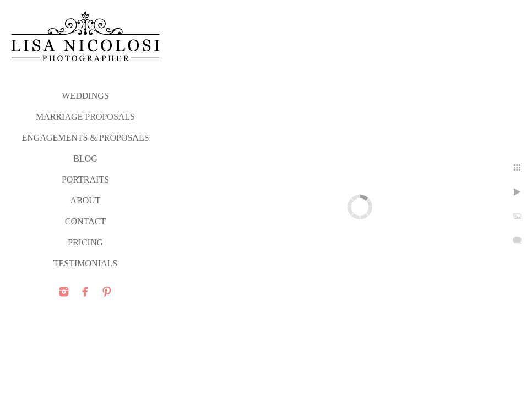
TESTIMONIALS (85, 263)
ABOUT (85, 200)
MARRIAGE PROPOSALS (85, 117)
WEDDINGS (85, 96)
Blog (85, 159)
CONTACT (85, 221)
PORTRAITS (85, 179)
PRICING (85, 242)
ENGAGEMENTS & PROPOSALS (85, 138)
